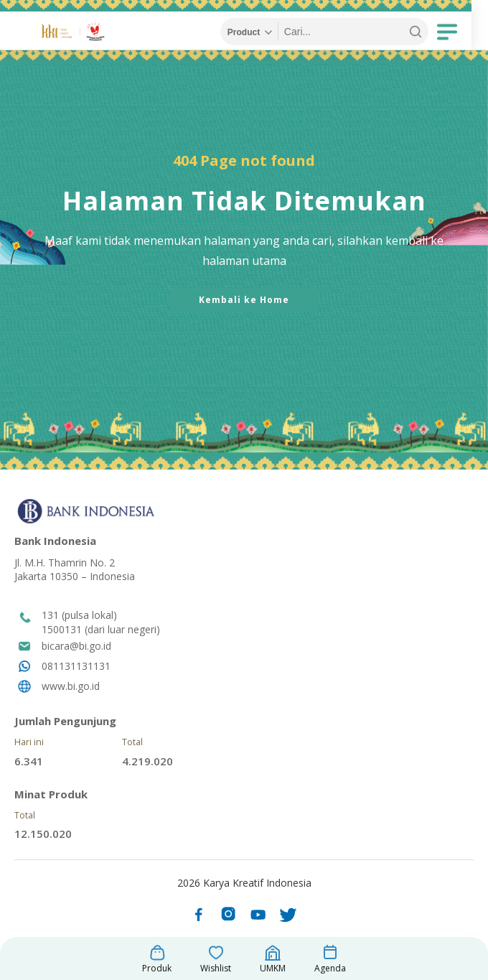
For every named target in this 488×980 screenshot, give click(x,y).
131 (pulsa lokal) (79, 615)
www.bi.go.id (71, 686)
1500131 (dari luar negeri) (101, 629)
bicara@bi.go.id (76, 646)
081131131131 (76, 666)
